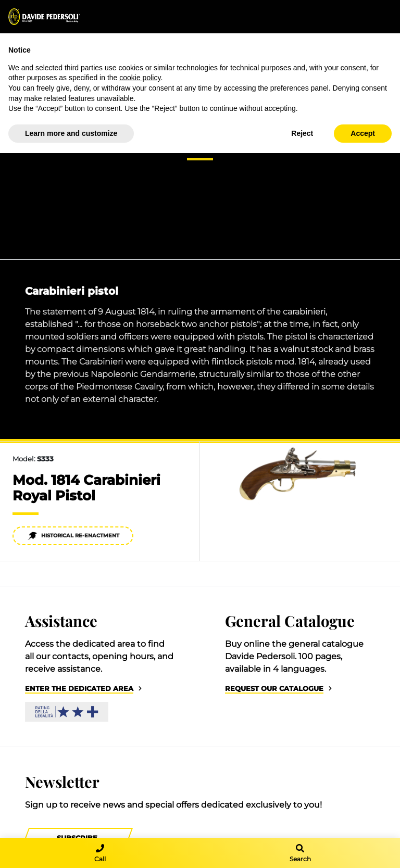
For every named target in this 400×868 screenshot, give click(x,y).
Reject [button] (302, 133)
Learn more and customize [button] (71, 133)
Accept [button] (363, 133)
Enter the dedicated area (79, 689)
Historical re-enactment (73, 536)
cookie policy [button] (140, 78)
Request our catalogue (274, 689)
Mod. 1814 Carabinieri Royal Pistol (86, 488)
